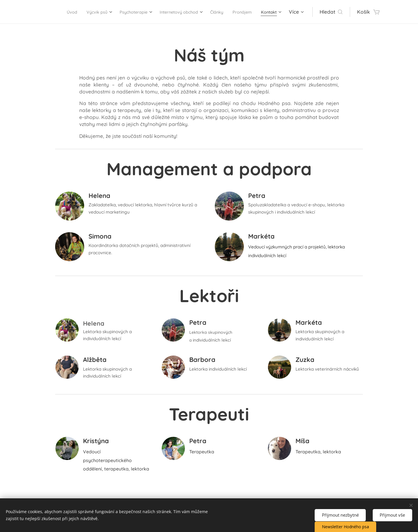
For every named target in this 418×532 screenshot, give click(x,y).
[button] (342, 12)
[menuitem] (55, 12)
